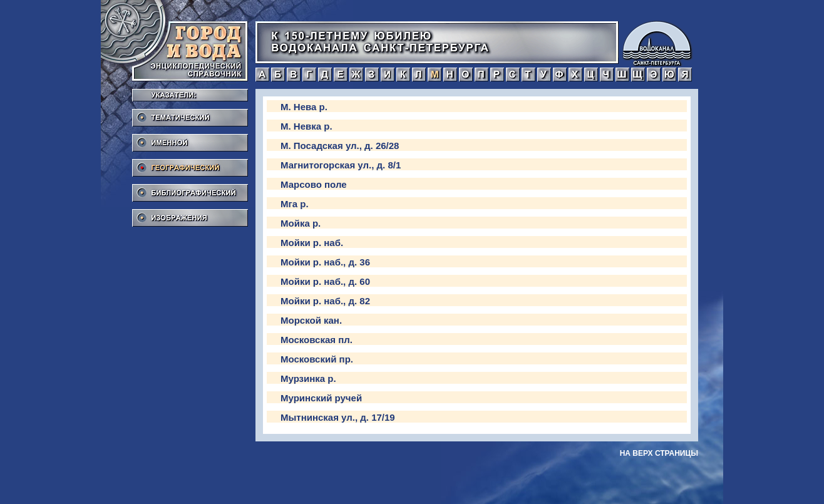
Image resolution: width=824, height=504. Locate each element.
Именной (190, 139)
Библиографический (190, 189)
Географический (190, 164)
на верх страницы (659, 453)
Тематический (190, 114)
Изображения (190, 214)
